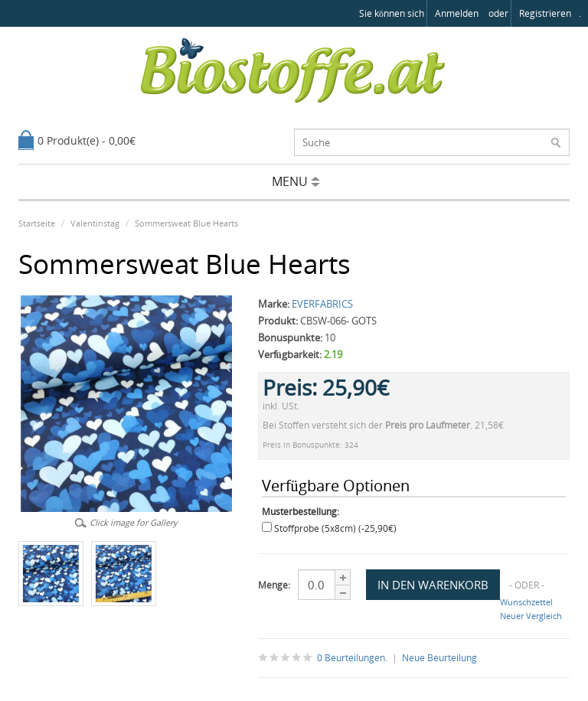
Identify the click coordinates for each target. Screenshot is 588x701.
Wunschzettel (526, 602)
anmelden (457, 13)
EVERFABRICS (322, 304)
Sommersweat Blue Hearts (186, 223)
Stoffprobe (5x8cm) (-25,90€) (335, 528)
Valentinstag (95, 223)
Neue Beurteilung (439, 658)
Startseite (37, 223)
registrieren (545, 13)
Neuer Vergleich (531, 616)
